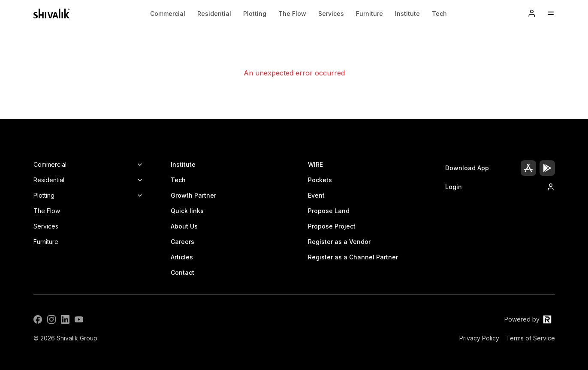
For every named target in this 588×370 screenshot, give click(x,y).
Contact (182, 272)
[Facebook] (38, 319)
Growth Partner (193, 195)
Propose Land (329, 211)
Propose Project (332, 226)
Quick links (187, 211)
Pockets (320, 180)
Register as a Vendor (339, 242)
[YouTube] (79, 319)
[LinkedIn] (65, 319)
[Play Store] (547, 168)
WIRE (315, 164)
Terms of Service (531, 338)
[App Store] (528, 168)
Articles (182, 257)
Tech (439, 14)
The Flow (292, 14)
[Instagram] (51, 319)
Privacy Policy (479, 338)
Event (316, 195)
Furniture (369, 14)
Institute (407, 14)
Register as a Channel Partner (353, 257)
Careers (182, 242)
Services (331, 14)
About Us (184, 226)
